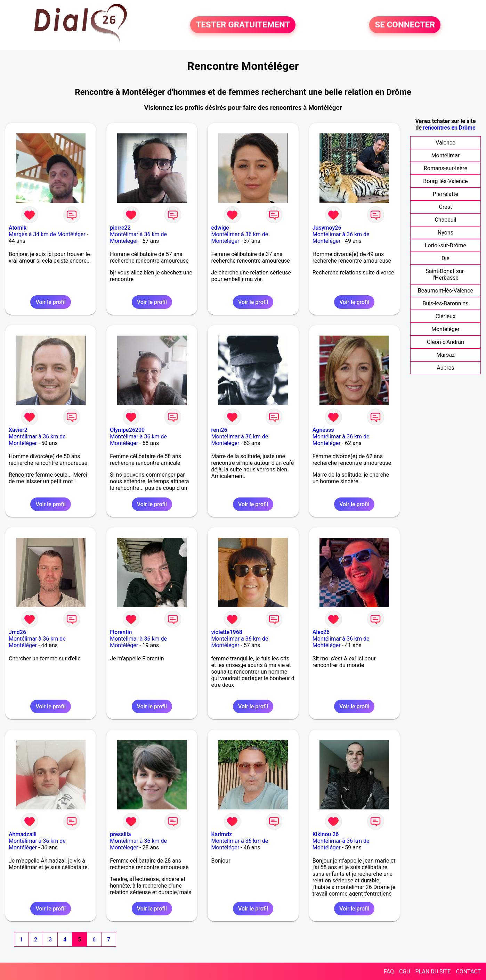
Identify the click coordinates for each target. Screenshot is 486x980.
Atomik (18, 228)
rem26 (219, 430)
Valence (445, 143)
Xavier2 (18, 430)
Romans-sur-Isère (445, 168)
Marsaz (445, 355)
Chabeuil (445, 220)
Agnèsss (323, 430)
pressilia (120, 834)
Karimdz (221, 834)
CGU (405, 971)
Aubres (445, 368)
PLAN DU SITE (433, 971)
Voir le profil (50, 302)
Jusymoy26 (327, 228)
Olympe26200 (127, 430)
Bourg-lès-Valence (445, 181)
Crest (446, 207)
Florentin (121, 632)
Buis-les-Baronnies (446, 303)
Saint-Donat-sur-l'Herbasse (445, 274)
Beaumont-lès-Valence (445, 291)
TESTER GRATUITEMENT (243, 25)
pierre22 (120, 228)
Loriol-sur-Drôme (445, 245)
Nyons (445, 233)
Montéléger (445, 329)
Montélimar (446, 155)
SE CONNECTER (405, 25)
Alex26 (321, 632)
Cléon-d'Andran (445, 342)
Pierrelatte (445, 194)
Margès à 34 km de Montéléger (47, 234)
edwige (220, 228)
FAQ (389, 971)
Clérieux (445, 316)
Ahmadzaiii (23, 834)
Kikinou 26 (326, 834)
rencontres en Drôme (449, 128)
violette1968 (226, 632)
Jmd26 (17, 632)
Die (445, 258)
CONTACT (468, 971)
